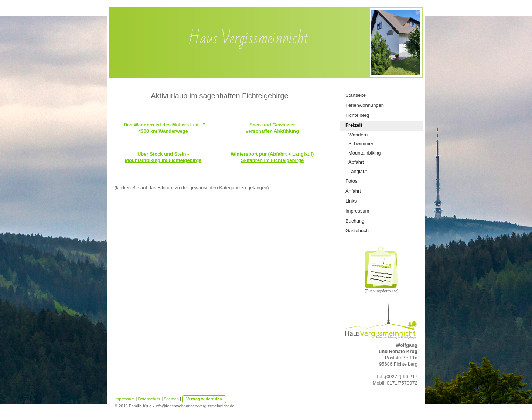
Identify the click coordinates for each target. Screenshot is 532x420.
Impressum (125, 399)
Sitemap (171, 399)
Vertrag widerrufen (204, 399)
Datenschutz (149, 399)
